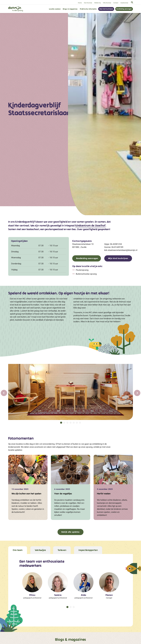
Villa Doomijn (107, 3)
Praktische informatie (88, 9)
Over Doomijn (88, 3)
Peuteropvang (82, 270)
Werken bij (98, 3)
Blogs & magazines (70, 9)
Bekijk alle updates (70, 532)
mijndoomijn (124, 3)
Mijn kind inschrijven (106, 9)
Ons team (18, 550)
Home (80, 3)
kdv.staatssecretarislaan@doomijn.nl (119, 250)
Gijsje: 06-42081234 (113, 244)
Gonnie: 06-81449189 (114, 247)
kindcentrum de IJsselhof (90, 226)
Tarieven (62, 550)
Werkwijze (40, 550)
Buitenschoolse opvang (86, 274)
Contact (116, 3)
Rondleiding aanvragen (124, 9)
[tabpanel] (71, 392)
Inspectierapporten (88, 550)
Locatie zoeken (55, 9)
